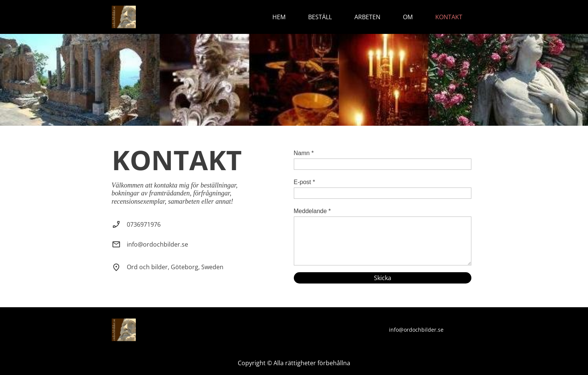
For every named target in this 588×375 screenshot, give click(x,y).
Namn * (304, 153)
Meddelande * (312, 211)
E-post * (305, 182)
